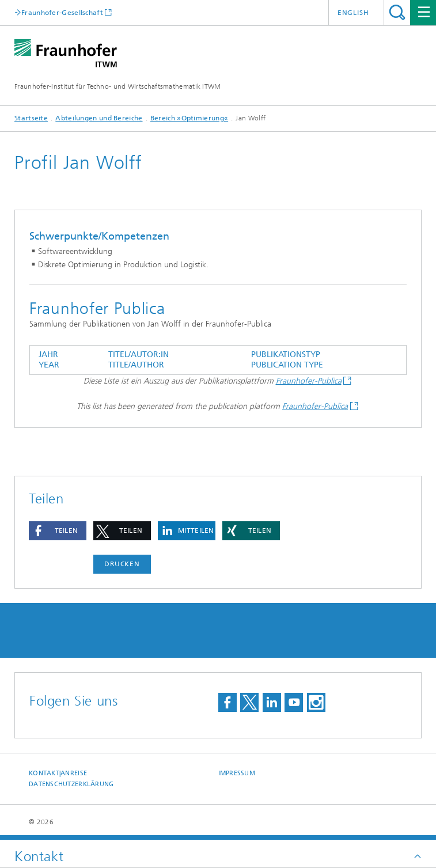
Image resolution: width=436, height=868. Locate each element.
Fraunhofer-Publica (309, 381)
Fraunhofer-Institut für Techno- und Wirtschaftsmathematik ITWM (118, 86)
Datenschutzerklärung (71, 784)
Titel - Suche (397, 12)
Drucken (122, 564)
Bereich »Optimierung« (189, 118)
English (353, 13)
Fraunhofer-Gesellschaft (62, 12)
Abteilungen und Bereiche (99, 118)
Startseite (31, 118)
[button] (58, 531)
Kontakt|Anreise (58, 773)
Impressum (237, 773)
